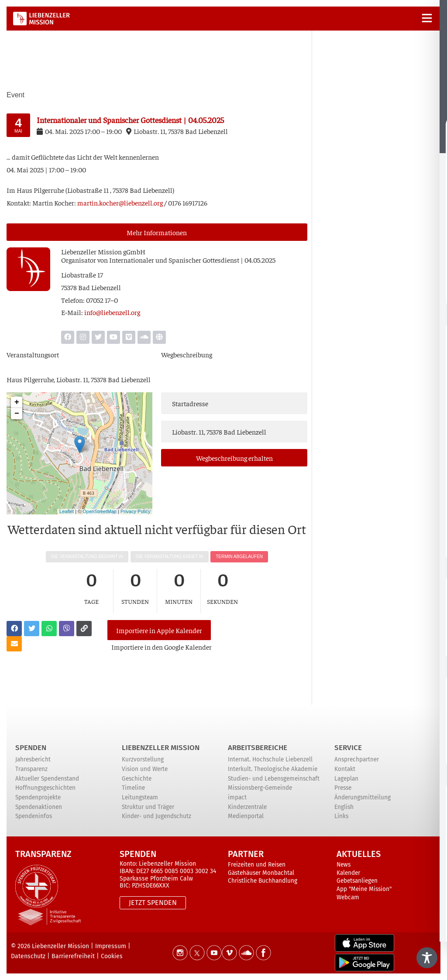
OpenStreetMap (100, 511)
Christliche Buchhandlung (263, 881)
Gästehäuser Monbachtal (261, 873)
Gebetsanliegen (357, 881)
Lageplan (346, 779)
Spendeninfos (34, 816)
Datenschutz (28, 956)
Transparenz (31, 769)
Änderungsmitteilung (363, 797)
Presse (343, 788)
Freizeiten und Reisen (257, 865)
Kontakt (345, 769)
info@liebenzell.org (112, 312)
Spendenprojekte (38, 797)
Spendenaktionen (39, 807)
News (344, 865)
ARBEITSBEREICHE (258, 748)
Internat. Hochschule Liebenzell (270, 759)
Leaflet (67, 511)
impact (237, 797)
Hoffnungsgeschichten (45, 788)
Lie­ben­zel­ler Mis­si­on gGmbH (103, 251)
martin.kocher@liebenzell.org (120, 202)
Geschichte (137, 779)
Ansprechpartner (357, 759)
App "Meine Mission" (364, 889)
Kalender (348, 873)
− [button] (17, 414)
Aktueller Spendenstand (47, 779)
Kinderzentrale (247, 807)
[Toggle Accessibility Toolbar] (427, 958)
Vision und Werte (145, 769)
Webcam (348, 897)
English (344, 807)
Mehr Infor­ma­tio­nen (157, 232)
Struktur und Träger (148, 807)
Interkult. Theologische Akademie (273, 769)
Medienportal (246, 816)
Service (348, 748)
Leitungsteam (140, 797)
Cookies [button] (112, 956)
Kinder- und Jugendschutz (156, 816)
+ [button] (17, 402)
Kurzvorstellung (143, 759)
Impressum (111, 946)
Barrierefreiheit (73, 956)
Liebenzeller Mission (161, 748)
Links (341, 816)
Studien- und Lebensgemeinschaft (274, 779)
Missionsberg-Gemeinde (260, 788)
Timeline (133, 788)
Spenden (31, 748)
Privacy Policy (135, 511)
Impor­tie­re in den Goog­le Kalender (162, 647)
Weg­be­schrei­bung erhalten (234, 458)
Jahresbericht (33, 759)
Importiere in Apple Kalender (159, 630)
